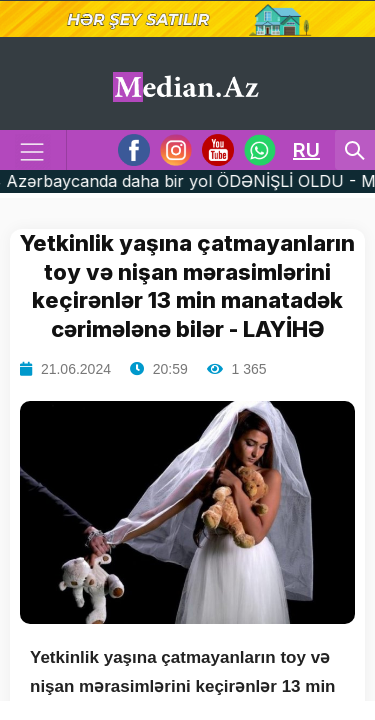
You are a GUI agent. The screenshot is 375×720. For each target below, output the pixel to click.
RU (306, 150)
